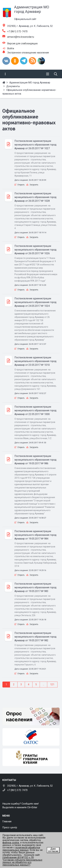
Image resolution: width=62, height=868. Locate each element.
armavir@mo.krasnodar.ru (21, 37)
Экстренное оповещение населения (28, 53)
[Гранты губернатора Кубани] (31, 757)
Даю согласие (53, 850)
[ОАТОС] (31, 737)
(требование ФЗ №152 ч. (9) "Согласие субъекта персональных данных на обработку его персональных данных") (22, 861)
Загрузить (34, 185)
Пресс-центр (10, 827)
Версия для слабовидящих (22, 43)
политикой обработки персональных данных (21, 849)
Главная (7, 821)
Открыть (21, 185)
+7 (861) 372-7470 (17, 31)
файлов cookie (11, 843)
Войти (11, 48)
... (43, 684)
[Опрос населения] (31, 716)
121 (52, 684)
